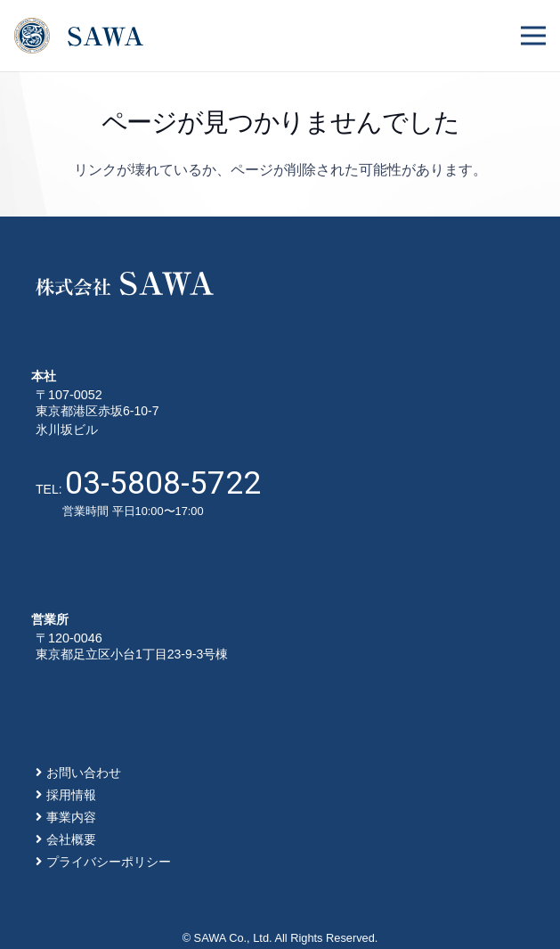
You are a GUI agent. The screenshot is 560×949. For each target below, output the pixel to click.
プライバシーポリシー (109, 862)
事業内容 (71, 817)
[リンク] (79, 36)
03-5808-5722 (163, 483)
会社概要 (71, 839)
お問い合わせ (84, 773)
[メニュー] (533, 36)
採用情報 (71, 795)
